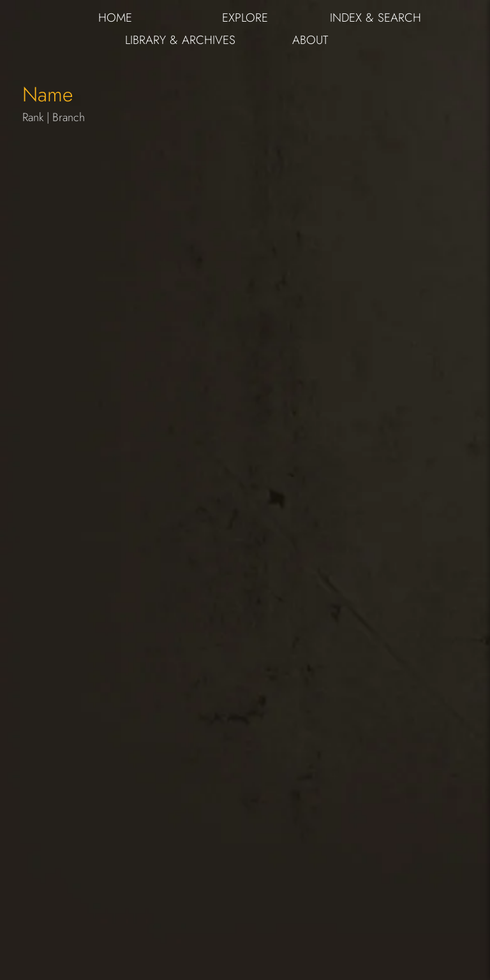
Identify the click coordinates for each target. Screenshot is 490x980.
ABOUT (310, 40)
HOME (115, 18)
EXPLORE (245, 18)
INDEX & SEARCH (375, 18)
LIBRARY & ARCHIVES (180, 40)
